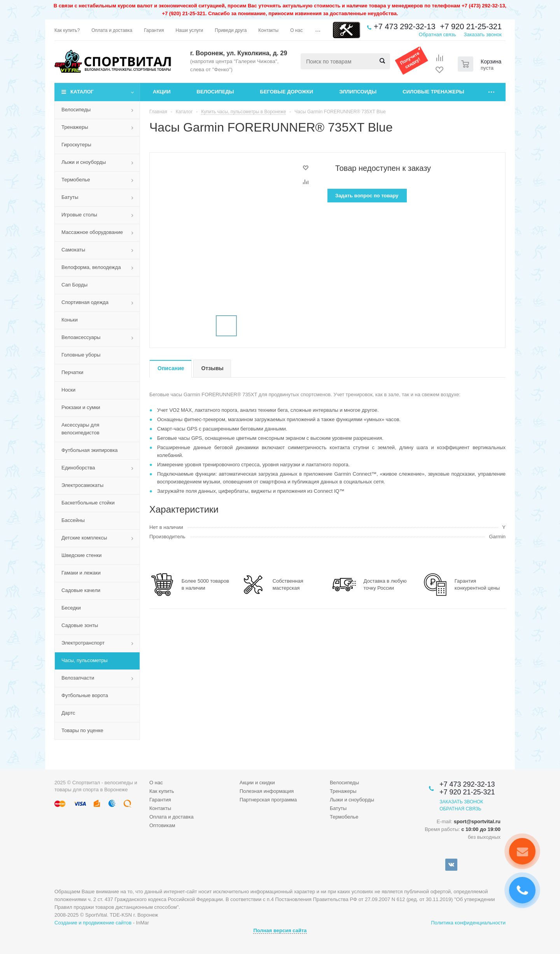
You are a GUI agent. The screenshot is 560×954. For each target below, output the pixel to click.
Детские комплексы (84, 538)
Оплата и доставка (171, 817)
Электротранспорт (83, 643)
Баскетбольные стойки (88, 503)
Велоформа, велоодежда (91, 267)
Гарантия (160, 800)
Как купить (162, 791)
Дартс (68, 713)
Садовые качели (81, 590)
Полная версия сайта (280, 930)
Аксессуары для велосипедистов (80, 429)
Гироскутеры (76, 145)
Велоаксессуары (81, 337)
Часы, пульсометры (85, 660)
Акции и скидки (257, 783)
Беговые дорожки (287, 92)
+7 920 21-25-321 (471, 26)
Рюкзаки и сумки (81, 407)
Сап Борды (74, 285)
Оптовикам (162, 825)
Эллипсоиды (358, 92)
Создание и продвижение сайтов (93, 923)
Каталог (82, 92)
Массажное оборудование (92, 232)
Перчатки (72, 372)
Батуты (70, 197)
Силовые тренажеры (433, 92)
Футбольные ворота (85, 695)
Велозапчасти (78, 678)
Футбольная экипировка (90, 450)
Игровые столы (79, 215)
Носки (68, 390)
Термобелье (76, 180)
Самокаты (73, 250)
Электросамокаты (82, 485)
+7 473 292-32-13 (404, 26)
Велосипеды (215, 92)
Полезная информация (267, 791)
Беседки (71, 608)
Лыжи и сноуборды (84, 162)
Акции (162, 92)
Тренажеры (75, 127)
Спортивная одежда (85, 302)
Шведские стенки (81, 555)
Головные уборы (81, 355)
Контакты (160, 808)
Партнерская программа (268, 800)
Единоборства (78, 468)
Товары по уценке (82, 730)
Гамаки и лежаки (81, 573)
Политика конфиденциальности (468, 923)
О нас (156, 783)
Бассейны (73, 520)
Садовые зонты (80, 625)
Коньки (70, 320)
